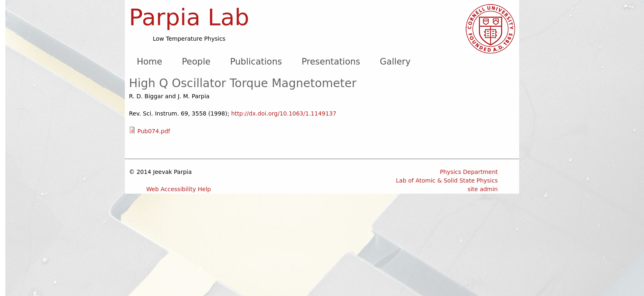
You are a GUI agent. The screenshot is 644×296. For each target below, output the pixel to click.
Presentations (331, 62)
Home (149, 62)
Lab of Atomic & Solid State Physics (447, 180)
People (196, 62)
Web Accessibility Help (179, 189)
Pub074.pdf (154, 131)
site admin (483, 189)
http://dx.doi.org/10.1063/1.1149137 (284, 113)
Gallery (395, 62)
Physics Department (469, 172)
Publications (256, 62)
